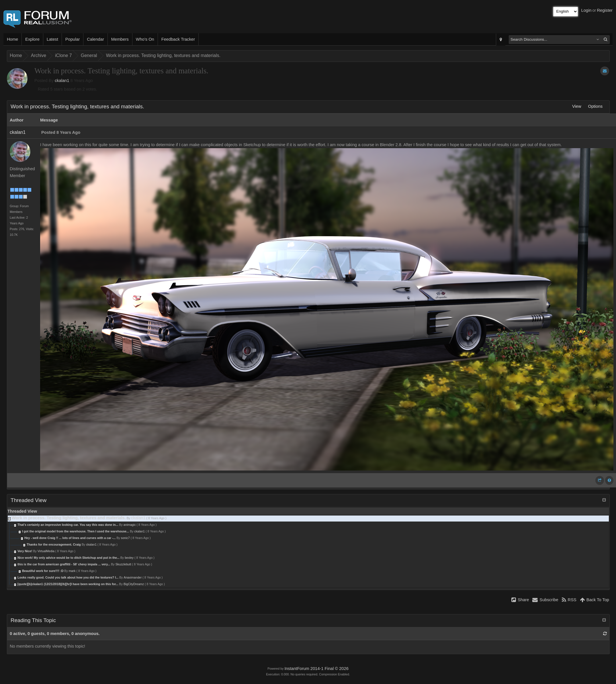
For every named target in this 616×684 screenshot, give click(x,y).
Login (586, 10)
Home (12, 39)
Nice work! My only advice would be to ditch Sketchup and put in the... (69, 558)
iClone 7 (63, 55)
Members (120, 39)
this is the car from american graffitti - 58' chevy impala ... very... (64, 564)
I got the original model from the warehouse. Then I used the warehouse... (76, 531)
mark (72, 571)
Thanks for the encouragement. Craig (54, 544)
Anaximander (133, 577)
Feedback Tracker (178, 39)
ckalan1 (62, 81)
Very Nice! (25, 551)
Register (605, 10)
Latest (52, 39)
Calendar (95, 39)
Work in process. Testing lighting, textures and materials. (163, 55)
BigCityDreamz (134, 584)
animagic (130, 525)
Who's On (145, 39)
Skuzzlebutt (123, 564)
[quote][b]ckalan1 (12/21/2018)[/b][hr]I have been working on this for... (68, 584)
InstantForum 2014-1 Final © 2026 (316, 669)
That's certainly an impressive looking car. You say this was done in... (68, 525)
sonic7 (125, 538)
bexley (129, 558)
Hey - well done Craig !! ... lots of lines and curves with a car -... (70, 538)
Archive (39, 55)
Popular (73, 39)
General (89, 55)
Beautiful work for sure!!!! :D (43, 571)
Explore (32, 39)
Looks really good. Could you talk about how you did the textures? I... (68, 577)
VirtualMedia (46, 551)
